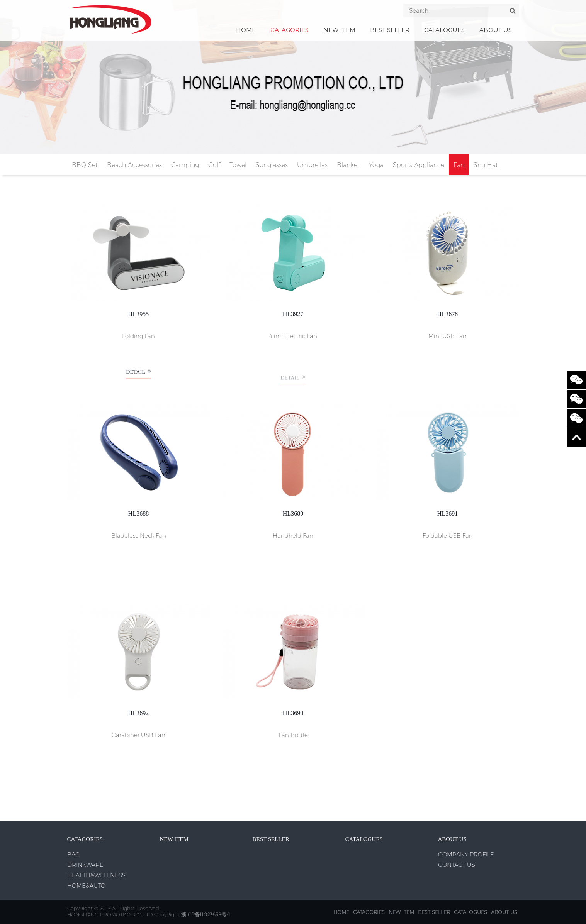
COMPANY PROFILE (466, 854)
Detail (138, 376)
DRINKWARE (85, 865)
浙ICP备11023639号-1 (206, 914)
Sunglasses (272, 165)
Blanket (348, 165)
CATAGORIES (290, 30)
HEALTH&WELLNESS (96, 875)
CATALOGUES (444, 30)
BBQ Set (85, 165)
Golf (214, 165)
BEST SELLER (390, 30)
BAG (73, 854)
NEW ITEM (339, 30)
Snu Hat (486, 165)
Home (246, 30)
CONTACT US (457, 865)
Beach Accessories (134, 165)
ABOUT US (496, 30)
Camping (185, 165)
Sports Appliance (419, 165)
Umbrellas (312, 165)
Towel (238, 165)
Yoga (376, 165)
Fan (459, 165)
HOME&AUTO (86, 886)
